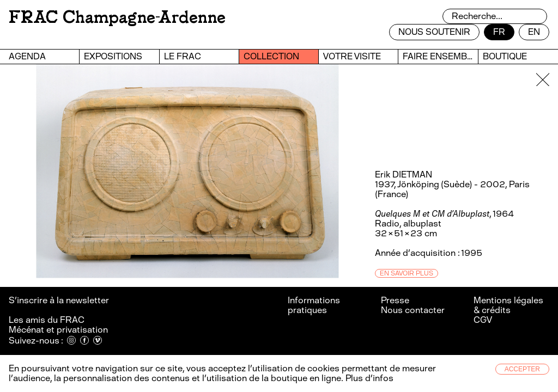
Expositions (113, 56)
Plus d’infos (368, 378)
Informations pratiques (314, 305)
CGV (483, 320)
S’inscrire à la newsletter (60, 300)
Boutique (505, 56)
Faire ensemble (440, 56)
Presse (395, 300)
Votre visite (352, 56)
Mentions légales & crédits (508, 305)
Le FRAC (183, 56)
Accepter (522, 369)
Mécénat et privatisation (58, 330)
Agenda (27, 56)
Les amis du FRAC (47, 320)
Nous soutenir (434, 32)
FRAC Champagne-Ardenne (117, 17)
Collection (271, 56)
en (534, 32)
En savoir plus (407, 273)
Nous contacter (413, 310)
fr (499, 32)
